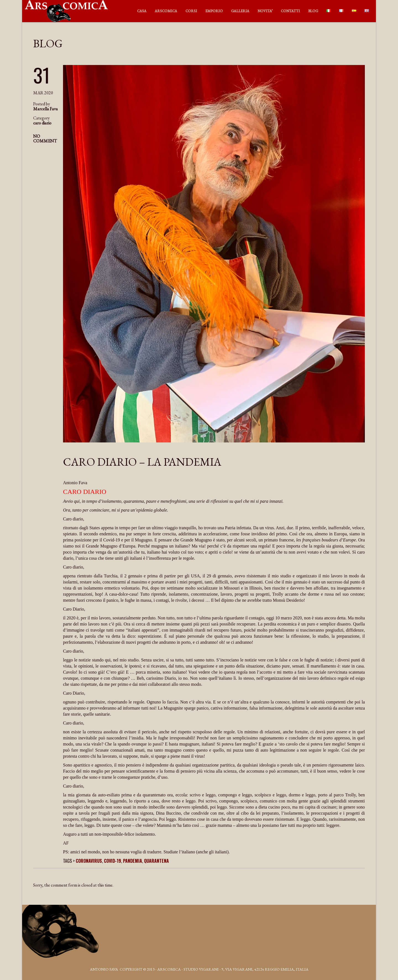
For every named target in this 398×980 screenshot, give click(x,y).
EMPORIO (214, 11)
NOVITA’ (265, 11)
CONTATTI (290, 11)
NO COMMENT (45, 139)
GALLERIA (240, 11)
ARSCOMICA (166, 11)
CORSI (191, 11)
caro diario (42, 123)
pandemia (133, 861)
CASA (142, 11)
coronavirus (89, 861)
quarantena (156, 861)
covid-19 (112, 861)
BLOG (313, 11)
